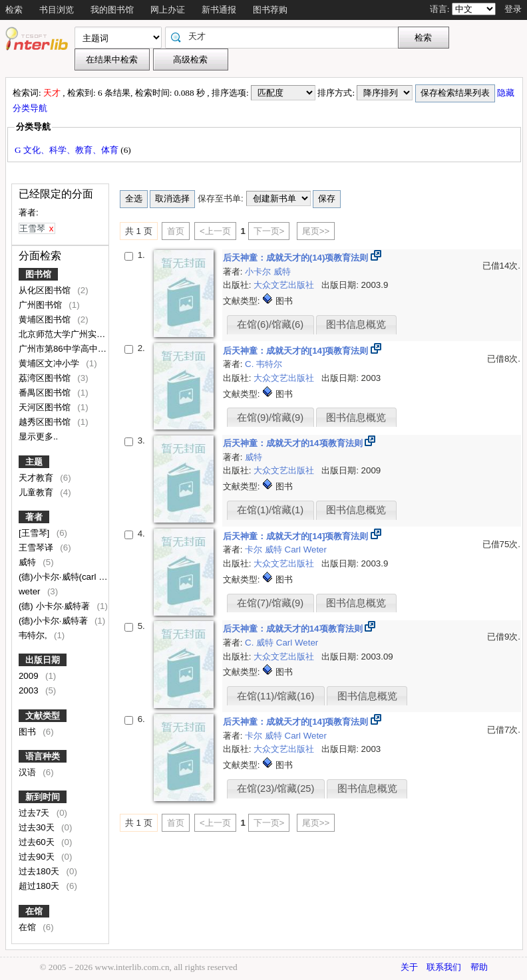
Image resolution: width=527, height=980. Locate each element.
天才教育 (37, 478)
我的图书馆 (112, 10)
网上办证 (168, 10)
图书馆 (38, 274)
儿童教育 (37, 492)
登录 (513, 9)
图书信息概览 (356, 324)
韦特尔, (34, 635)
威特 (29, 562)
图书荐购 (270, 10)
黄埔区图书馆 (46, 319)
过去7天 (35, 813)
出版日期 (43, 660)
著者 (34, 517)
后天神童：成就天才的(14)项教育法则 (297, 258)
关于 (409, 967)
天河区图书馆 (46, 407)
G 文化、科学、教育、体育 (68, 150)
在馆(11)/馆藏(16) (275, 696)
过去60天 (38, 842)
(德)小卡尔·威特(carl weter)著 (77, 577)
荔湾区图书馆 (46, 378)
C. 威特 (261, 643)
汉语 (29, 772)
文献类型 (43, 716)
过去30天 (38, 827)
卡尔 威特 (264, 550)
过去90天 (38, 857)
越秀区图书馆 (46, 422)
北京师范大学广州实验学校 (72, 334)
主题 (34, 462)
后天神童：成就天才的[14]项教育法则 (297, 351)
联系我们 (444, 967)
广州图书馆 (42, 305)
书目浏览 (57, 10)
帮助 (479, 967)
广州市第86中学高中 (60, 349)
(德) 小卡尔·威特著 (56, 606)
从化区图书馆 (46, 290)
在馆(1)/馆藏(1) (270, 510)
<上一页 (215, 231)
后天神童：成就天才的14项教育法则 (294, 443)
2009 (30, 676)
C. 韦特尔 (263, 364)
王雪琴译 (37, 548)
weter (31, 591)
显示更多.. (38, 436)
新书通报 (219, 10)
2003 (30, 690)
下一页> (269, 231)
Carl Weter (306, 550)
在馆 (34, 911)
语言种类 (43, 756)
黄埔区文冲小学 (50, 363)
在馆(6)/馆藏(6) (270, 324)
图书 (29, 732)
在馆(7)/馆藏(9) (270, 603)
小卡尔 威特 (268, 272)
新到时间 (43, 797)
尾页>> (316, 231)
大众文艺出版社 (285, 285)
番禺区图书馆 (46, 393)
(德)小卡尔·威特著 (54, 621)
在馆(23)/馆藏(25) (275, 789)
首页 (176, 231)
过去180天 (40, 871)
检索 (14, 10)
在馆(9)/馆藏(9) (270, 418)
